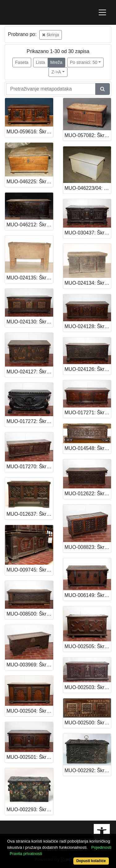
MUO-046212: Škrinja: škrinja (30, 225)
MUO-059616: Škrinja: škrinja (30, 132)
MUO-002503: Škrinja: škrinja (88, 687)
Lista (41, 62)
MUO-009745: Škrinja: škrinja (30, 570)
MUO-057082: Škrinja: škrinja (88, 135)
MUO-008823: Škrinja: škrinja (88, 547)
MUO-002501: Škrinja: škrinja (30, 757)
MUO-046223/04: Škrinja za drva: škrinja (88, 188)
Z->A (56, 72)
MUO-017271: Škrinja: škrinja (88, 413)
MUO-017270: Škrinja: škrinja (30, 467)
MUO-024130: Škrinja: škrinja (30, 322)
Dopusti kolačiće (91, 861)
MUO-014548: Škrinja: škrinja (88, 448)
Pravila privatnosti (26, 854)
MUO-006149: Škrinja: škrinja (88, 595)
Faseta (22, 62)
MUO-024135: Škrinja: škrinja (30, 278)
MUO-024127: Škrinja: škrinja (30, 372)
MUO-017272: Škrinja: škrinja (30, 421)
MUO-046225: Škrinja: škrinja (30, 182)
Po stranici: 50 (84, 62)
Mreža (56, 62)
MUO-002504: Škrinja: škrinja (30, 711)
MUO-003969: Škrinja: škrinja (30, 665)
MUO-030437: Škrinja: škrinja (88, 233)
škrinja (51, 35)
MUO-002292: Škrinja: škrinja (88, 770)
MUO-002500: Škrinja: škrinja (88, 723)
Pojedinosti (101, 847)
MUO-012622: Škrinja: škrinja (88, 494)
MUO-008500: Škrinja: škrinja (30, 614)
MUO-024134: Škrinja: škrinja (88, 283)
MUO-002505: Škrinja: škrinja (88, 646)
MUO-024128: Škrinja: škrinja (88, 326)
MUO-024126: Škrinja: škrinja (88, 369)
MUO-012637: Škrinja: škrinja (30, 514)
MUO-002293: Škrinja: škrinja (30, 810)
